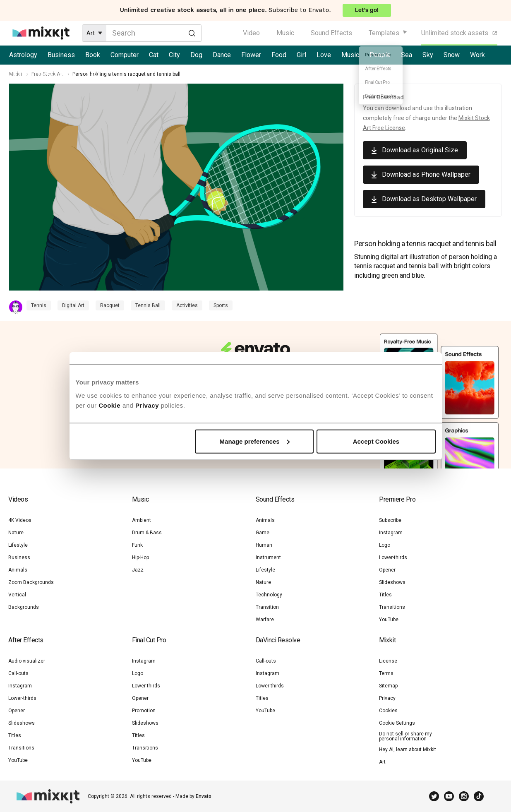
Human (264, 545)
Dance (222, 55)
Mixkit (16, 74)
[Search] (192, 33)
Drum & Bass (147, 533)
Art (382, 762)
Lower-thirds (393, 557)
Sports (221, 305)
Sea (407, 55)
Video (251, 33)
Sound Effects (331, 33)
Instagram (391, 533)
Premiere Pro (397, 499)
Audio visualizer (27, 661)
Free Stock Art (47, 74)
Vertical (17, 595)
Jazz (138, 570)
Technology (269, 595)
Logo (385, 545)
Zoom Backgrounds (31, 582)
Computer (125, 55)
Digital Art (73, 305)
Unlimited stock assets (460, 33)
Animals (18, 570)
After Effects (26, 640)
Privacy (147, 405)
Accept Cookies (376, 441)
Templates (384, 33)
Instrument (268, 557)
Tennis (39, 305)
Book (93, 55)
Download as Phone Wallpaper (426, 174)
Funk (137, 545)
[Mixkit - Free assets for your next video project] (41, 33)
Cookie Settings (397, 723)
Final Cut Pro (149, 640)
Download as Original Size (420, 150)
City (174, 55)
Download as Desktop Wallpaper (429, 199)
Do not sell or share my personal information (405, 736)
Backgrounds (24, 607)
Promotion (144, 711)
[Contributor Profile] (18, 307)
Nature (16, 533)
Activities (187, 305)
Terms (386, 673)
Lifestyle (18, 545)
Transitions (392, 607)
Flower (251, 55)
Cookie (109, 405)
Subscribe (390, 520)
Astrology (23, 55)
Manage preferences (255, 441)
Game (263, 533)
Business (61, 55)
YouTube (389, 620)
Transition (267, 607)
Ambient (142, 520)
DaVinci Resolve (278, 640)
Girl (301, 55)
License (388, 661)
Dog (196, 55)
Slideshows (392, 582)
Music (285, 33)
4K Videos (20, 520)
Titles (385, 595)
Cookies (388, 711)
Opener (387, 570)
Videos (18, 499)
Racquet (110, 305)
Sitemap (388, 686)
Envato (204, 796)
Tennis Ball (148, 305)
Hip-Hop (140, 557)
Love (324, 55)
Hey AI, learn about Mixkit (408, 750)
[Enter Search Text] (154, 33)
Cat (154, 55)
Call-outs (18, 673)
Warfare (265, 620)
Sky (428, 55)
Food (279, 55)
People (380, 55)
